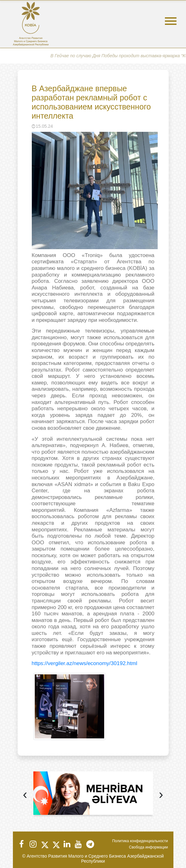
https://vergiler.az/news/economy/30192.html (85, 663)
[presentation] (25, 795)
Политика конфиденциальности (140, 841)
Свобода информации (149, 847)
